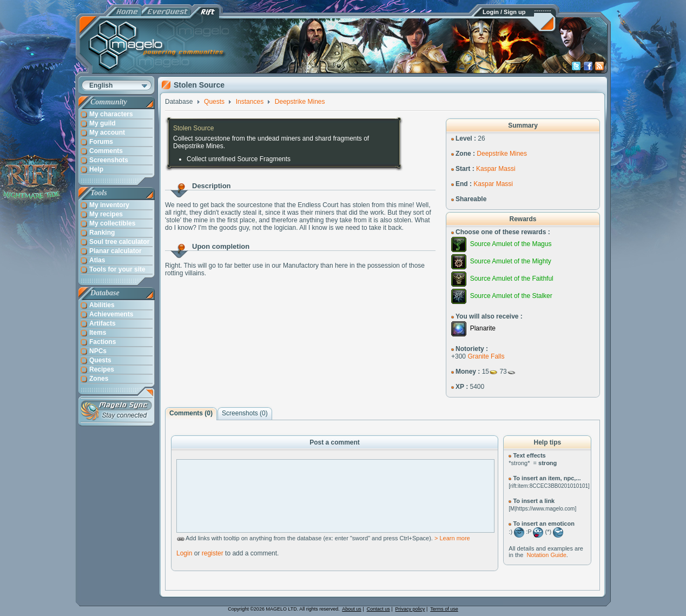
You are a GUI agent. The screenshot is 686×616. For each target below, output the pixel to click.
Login (184, 553)
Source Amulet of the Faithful (512, 279)
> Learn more (452, 538)
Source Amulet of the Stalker (511, 296)
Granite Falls (486, 356)
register (213, 553)
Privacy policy (410, 609)
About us (352, 609)
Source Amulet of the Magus (511, 244)
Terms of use (444, 609)
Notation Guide (546, 555)
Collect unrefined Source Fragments (239, 159)
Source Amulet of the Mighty (511, 261)
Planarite (483, 328)
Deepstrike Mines (502, 154)
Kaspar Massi (496, 169)
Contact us (378, 609)
